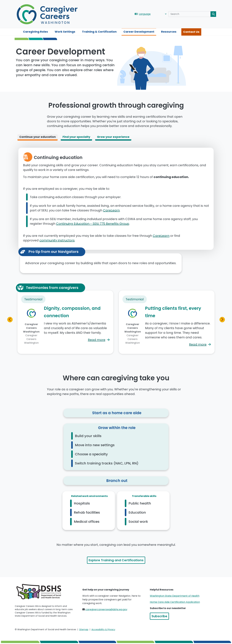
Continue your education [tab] (38, 137)
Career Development (139, 32)
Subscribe (159, 616)
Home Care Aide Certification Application (175, 602)
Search (213, 14)
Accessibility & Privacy (103, 629)
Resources (169, 32)
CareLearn (111, 210)
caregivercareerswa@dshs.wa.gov (106, 609)
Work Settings (65, 32)
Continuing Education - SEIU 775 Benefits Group (93, 224)
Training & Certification (99, 32)
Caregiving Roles (35, 32)
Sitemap (84, 629)
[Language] (153, 14)
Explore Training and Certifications (116, 560)
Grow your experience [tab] (113, 137)
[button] (10, 320)
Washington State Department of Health (175, 596)
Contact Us (191, 32)
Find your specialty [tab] (76, 137)
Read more (97, 340)
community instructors (57, 240)
